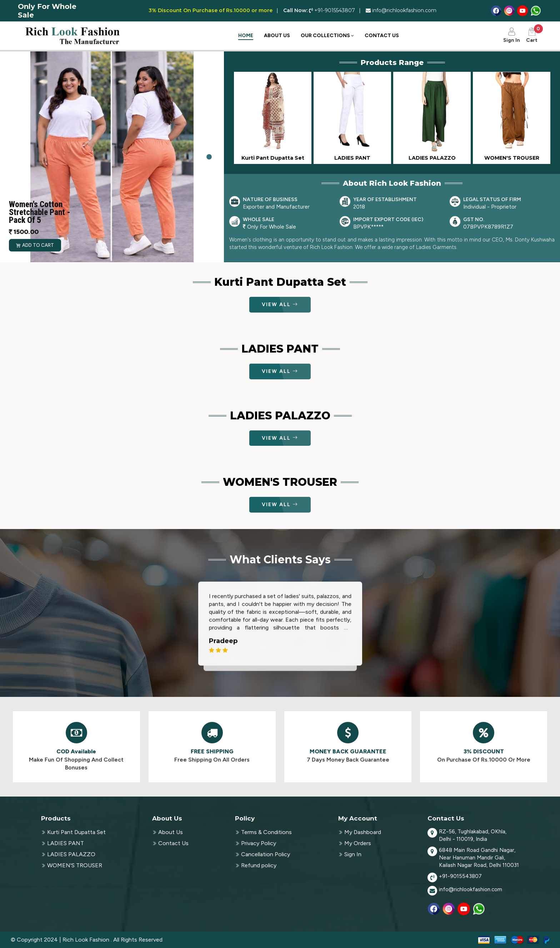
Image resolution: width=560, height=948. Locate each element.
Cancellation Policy (266, 854)
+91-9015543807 (460, 876)
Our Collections (327, 36)
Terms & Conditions (266, 832)
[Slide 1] (209, 157)
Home (246, 36)
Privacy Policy (259, 843)
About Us (277, 36)
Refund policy (259, 865)
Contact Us (382, 36)
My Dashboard (363, 832)
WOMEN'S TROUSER (75, 865)
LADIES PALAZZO (71, 854)
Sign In (353, 854)
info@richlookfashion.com (471, 889)
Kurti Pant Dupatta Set (76, 832)
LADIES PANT (66, 843)
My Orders (358, 843)
